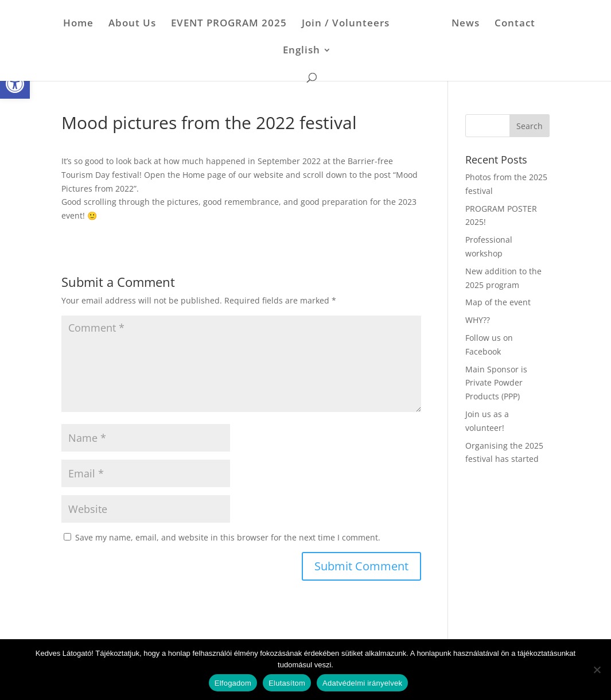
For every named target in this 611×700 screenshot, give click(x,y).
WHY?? (478, 320)
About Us (136, 24)
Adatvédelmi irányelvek (362, 683)
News (462, 24)
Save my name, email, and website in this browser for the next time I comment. (228, 537)
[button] (15, 84)
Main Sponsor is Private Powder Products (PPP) (496, 383)
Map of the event (498, 302)
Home (82, 24)
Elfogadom (233, 683)
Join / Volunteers (350, 24)
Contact (511, 24)
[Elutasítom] (597, 670)
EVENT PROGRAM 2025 (233, 24)
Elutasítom (287, 683)
